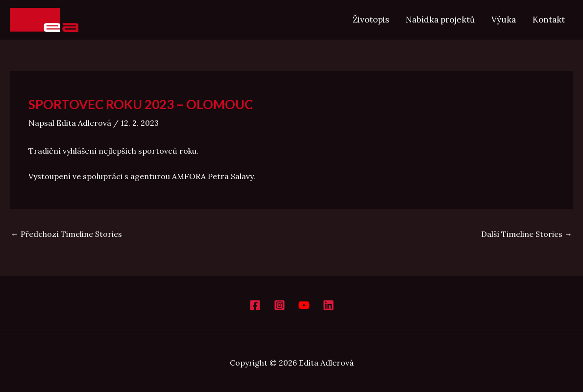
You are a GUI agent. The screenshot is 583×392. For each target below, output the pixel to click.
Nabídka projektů (440, 20)
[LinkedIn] (328, 305)
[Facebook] (255, 305)
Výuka (504, 20)
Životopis (371, 20)
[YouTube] (304, 305)
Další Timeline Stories (527, 234)
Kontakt (549, 20)
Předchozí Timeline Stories (66, 234)
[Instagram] (279, 305)
